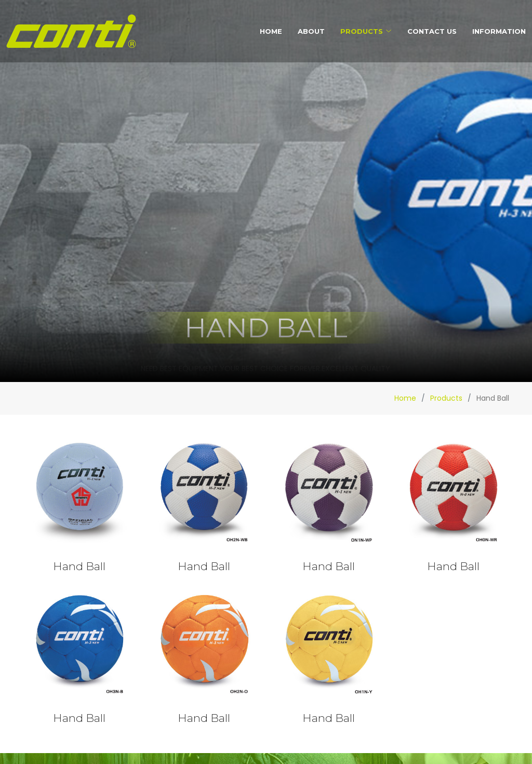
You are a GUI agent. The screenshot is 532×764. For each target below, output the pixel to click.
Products (446, 398)
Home (271, 31)
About (311, 31)
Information (499, 31)
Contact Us (432, 31)
